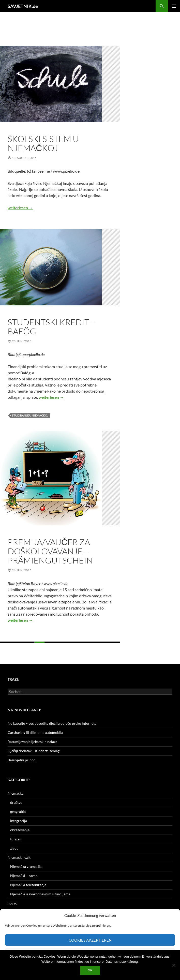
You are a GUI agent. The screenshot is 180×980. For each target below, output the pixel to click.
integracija (19, 821)
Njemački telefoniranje (28, 885)
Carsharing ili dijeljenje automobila (35, 732)
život (14, 848)
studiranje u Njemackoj (30, 415)
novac (12, 903)
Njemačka (16, 793)
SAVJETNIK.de (23, 6)
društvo (16, 802)
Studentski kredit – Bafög (51, 327)
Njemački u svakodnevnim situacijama (40, 894)
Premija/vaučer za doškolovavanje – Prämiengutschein (50, 551)
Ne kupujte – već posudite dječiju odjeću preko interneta (52, 723)
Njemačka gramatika (26, 866)
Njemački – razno (24, 876)
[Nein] (174, 965)
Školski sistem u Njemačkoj (43, 143)
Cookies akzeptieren (90, 940)
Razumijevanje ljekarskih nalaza (32, 742)
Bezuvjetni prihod (22, 760)
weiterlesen (20, 208)
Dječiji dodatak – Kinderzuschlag (34, 751)
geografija (18, 812)
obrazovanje (19, 130)
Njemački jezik (19, 857)
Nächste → (71, 647)
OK (90, 970)
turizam (16, 839)
